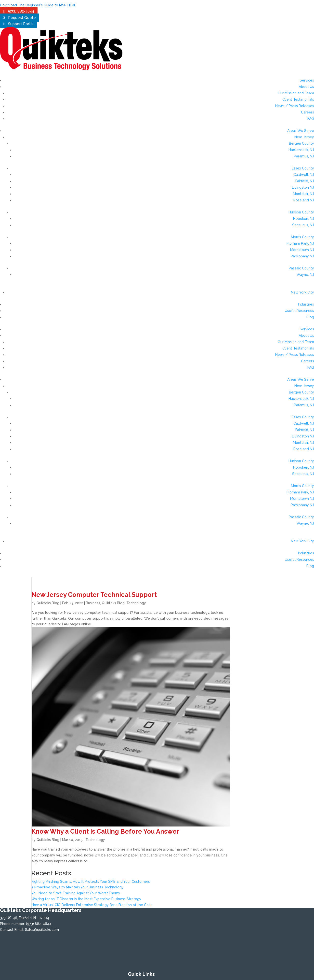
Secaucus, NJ (303, 225)
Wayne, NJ (305, 275)
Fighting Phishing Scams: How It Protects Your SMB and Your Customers (91, 882)
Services (307, 80)
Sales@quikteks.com (42, 930)
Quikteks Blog (48, 603)
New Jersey (304, 137)
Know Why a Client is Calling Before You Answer (105, 831)
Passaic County (301, 268)
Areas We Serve (301, 131)
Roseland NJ (304, 200)
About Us (306, 87)
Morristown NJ (302, 250)
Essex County (303, 168)
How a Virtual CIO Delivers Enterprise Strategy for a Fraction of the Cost (92, 905)
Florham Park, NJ (300, 243)
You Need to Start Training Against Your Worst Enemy (76, 893)
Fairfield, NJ (305, 181)
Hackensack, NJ (301, 150)
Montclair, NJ (303, 194)
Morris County (302, 237)
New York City (302, 292)
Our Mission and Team (296, 93)
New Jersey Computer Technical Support (94, 595)
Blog (310, 317)
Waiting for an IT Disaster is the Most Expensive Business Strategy (86, 899)
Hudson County (301, 212)
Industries (306, 304)
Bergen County (301, 143)
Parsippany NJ (302, 256)
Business (93, 603)
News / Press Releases (295, 106)
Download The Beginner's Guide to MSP (38, 5)
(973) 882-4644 (21, 11)
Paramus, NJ (304, 156)
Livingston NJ (303, 187)
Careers (307, 112)
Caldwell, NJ (304, 175)
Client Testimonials (298, 99)
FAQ (311, 119)
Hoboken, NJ (304, 219)
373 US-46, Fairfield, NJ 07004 (25, 918)
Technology (136, 603)
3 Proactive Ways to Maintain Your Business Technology (78, 887)
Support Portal (21, 24)
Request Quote (22, 17)
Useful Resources (299, 311)
